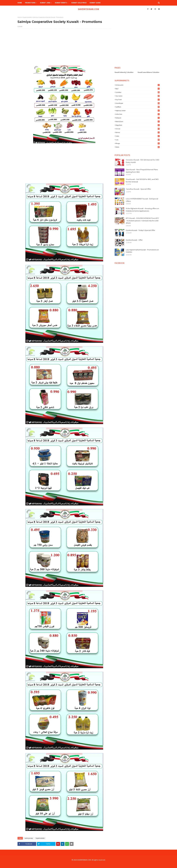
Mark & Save (138, 121)
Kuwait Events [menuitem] (61, 3)
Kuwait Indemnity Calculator (124, 72)
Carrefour (138, 92)
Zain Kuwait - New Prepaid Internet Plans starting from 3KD (142, 171)
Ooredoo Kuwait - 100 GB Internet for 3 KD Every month (143, 161)
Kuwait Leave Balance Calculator (149, 72)
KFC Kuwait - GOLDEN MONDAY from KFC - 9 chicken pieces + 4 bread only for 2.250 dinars (142, 221)
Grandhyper (138, 103)
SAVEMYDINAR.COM (88, 9)
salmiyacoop (29, 838)
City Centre (138, 96)
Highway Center (138, 110)
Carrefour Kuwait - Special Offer (138, 189)
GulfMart (138, 107)
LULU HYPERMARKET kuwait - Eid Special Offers (142, 200)
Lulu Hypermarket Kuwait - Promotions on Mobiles (142, 251)
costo (138, 136)
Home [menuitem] (20, 3)
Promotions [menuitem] (30, 3)
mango (138, 143)
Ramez (138, 132)
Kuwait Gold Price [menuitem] (79, 3)
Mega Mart (138, 125)
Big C (138, 89)
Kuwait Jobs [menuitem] (45, 3)
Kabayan (138, 118)
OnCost (138, 129)
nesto (138, 147)
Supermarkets (27, 17)
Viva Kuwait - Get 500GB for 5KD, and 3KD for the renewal (142, 180)
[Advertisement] (64, 48)
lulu (138, 140)
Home (19, 17)
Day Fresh (138, 100)
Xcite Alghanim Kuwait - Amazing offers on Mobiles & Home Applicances (142, 210)
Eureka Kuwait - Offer (134, 240)
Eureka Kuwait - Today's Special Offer (140, 230)
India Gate (138, 114)
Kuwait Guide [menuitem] (95, 3)
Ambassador (138, 85)
